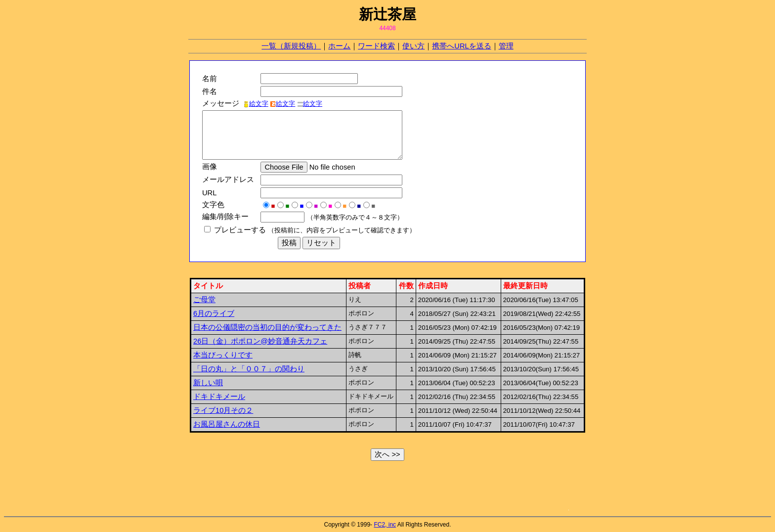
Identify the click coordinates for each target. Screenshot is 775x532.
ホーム (339, 46)
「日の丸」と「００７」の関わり (249, 369)
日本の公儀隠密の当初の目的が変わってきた (267, 327)
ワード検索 (376, 46)
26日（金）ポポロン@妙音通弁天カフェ (260, 341)
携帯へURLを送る (461, 46)
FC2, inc (385, 525)
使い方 (413, 46)
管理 (506, 46)
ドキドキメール (219, 397)
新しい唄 (208, 383)
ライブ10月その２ (223, 410)
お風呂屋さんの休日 (227, 424)
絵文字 (256, 104)
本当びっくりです (223, 355)
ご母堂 (204, 300)
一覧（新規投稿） (291, 46)
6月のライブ (214, 313)
